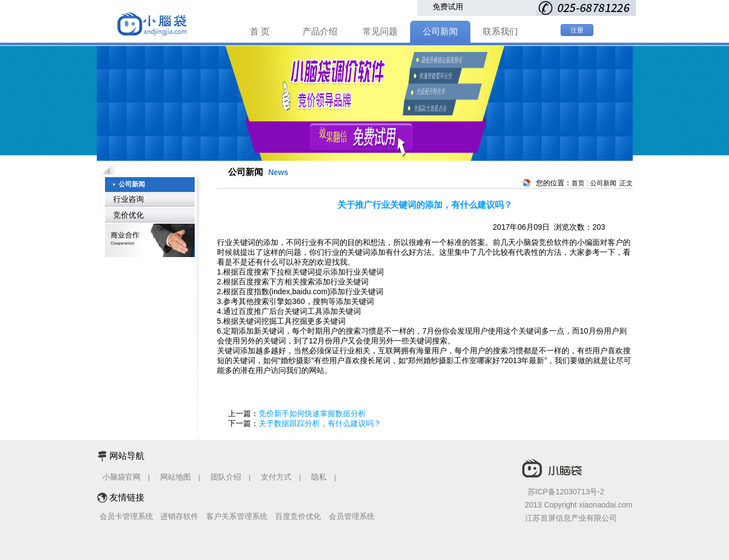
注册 (577, 30)
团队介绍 (226, 477)
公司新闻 (440, 31)
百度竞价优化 (298, 516)
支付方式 (276, 477)
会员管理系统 (352, 516)
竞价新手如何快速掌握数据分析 (312, 413)
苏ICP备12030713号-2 (566, 492)
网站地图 (176, 477)
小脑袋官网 (121, 477)
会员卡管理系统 (126, 516)
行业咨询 (129, 199)
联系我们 (500, 31)
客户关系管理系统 (237, 516)
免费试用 (448, 7)
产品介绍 (320, 31)
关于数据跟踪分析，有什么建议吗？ (320, 423)
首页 (578, 183)
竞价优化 (129, 215)
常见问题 (380, 31)
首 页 (260, 31)
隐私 (320, 477)
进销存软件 (179, 516)
